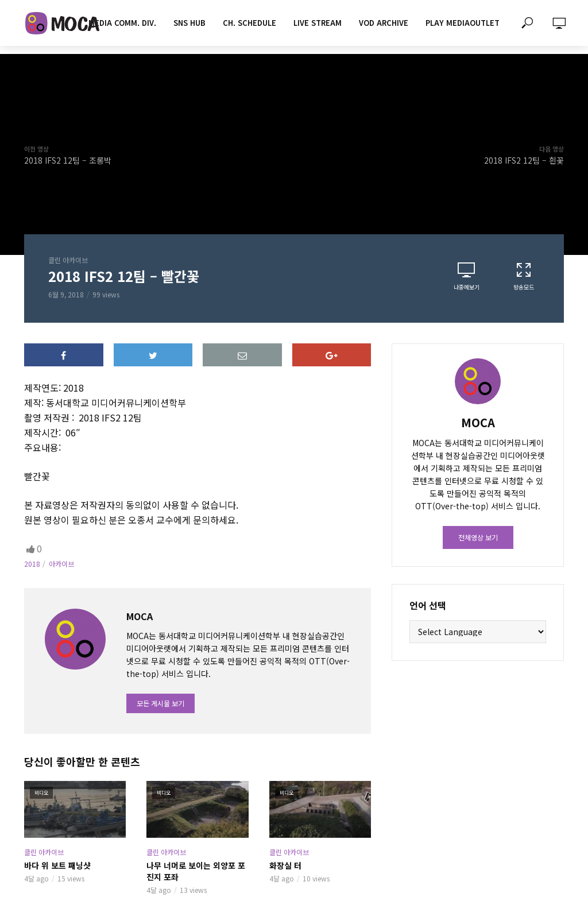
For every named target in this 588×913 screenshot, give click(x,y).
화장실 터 (285, 865)
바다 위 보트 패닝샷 (57, 865)
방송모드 (524, 276)
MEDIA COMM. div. (122, 23)
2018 (32, 564)
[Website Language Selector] (478, 632)
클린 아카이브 (68, 260)
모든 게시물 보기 (160, 703)
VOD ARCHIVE (384, 23)
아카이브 (61, 564)
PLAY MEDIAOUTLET (463, 23)
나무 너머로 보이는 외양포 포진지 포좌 (196, 871)
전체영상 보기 (478, 537)
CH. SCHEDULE (249, 23)
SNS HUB (189, 23)
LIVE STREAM (318, 23)
